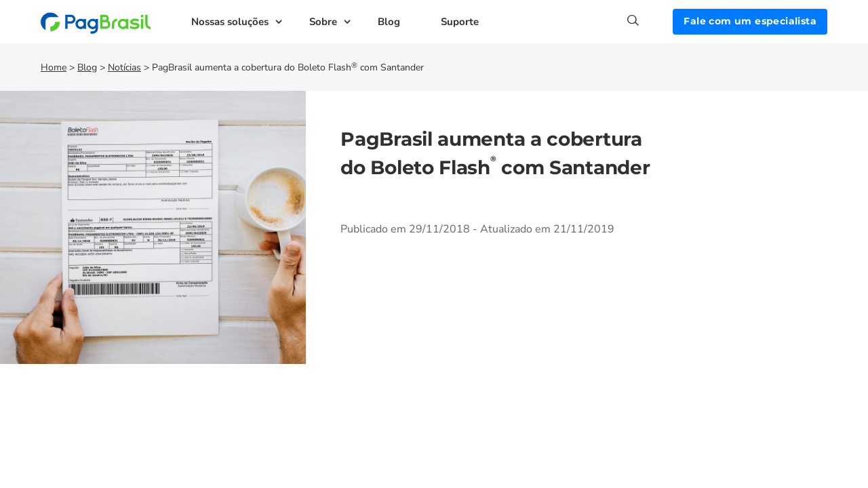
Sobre (323, 22)
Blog (389, 22)
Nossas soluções (230, 22)
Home (54, 67)
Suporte (460, 22)
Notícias (124, 67)
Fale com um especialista (750, 21)
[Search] (650, 20)
